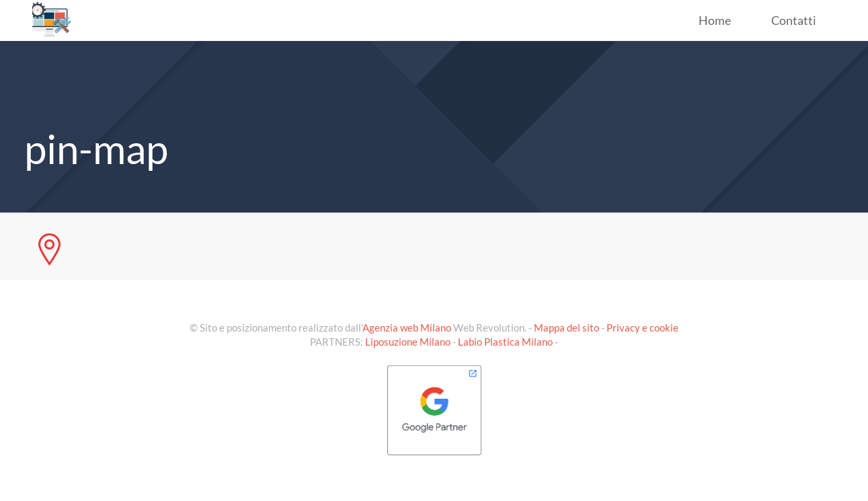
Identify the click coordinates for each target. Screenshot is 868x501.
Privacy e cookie (642, 327)
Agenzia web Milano (407, 327)
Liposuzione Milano (408, 342)
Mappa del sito (566, 327)
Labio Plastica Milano (505, 342)
